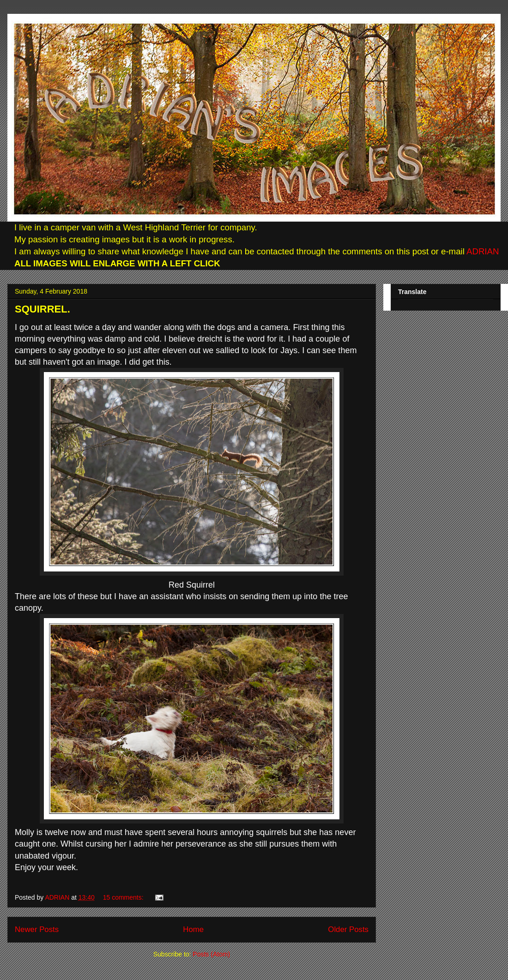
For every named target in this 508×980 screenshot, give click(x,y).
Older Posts (348, 929)
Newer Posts (37, 929)
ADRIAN (482, 251)
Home (193, 929)
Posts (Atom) (211, 954)
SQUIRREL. (42, 309)
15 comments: (124, 897)
